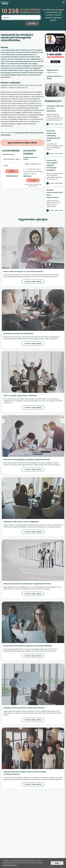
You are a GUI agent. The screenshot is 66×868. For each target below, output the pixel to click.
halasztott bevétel (22, 133)
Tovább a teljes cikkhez (56, 124)
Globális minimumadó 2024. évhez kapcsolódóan (24, 708)
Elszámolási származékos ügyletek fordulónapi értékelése (52, 165)
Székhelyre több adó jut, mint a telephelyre (55, 108)
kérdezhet (60, 10)
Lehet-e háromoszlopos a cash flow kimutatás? (23, 271)
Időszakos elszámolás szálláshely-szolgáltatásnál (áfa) (53, 136)
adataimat (27, 176)
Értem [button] (57, 863)
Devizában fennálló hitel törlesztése (18, 333)
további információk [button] (10, 865)
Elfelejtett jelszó (12, 176)
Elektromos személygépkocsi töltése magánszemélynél (27, 459)
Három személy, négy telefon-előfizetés (20, 396)
